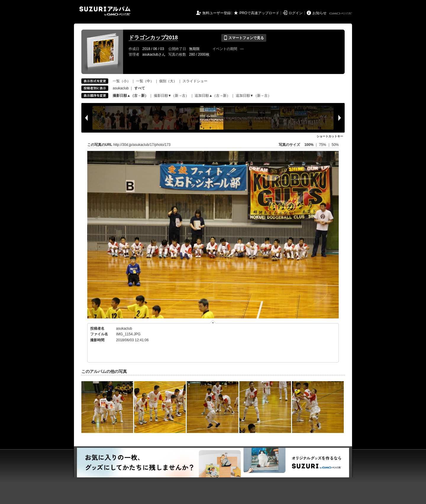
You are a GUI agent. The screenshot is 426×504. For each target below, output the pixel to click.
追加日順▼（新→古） (254, 96)
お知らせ (319, 13)
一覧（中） (145, 81)
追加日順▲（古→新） (212, 96)
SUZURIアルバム (105, 11)
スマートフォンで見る (244, 38)
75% (323, 145)
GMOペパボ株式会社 (341, 14)
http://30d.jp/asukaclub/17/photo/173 (142, 145)
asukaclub (121, 88)
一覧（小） (122, 81)
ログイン (296, 13)
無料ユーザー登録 (217, 13)
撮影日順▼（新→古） (172, 96)
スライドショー (195, 81)
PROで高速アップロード (259, 13)
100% (309, 145)
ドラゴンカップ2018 (153, 38)
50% (335, 145)
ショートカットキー (330, 136)
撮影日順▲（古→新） (130, 96)
